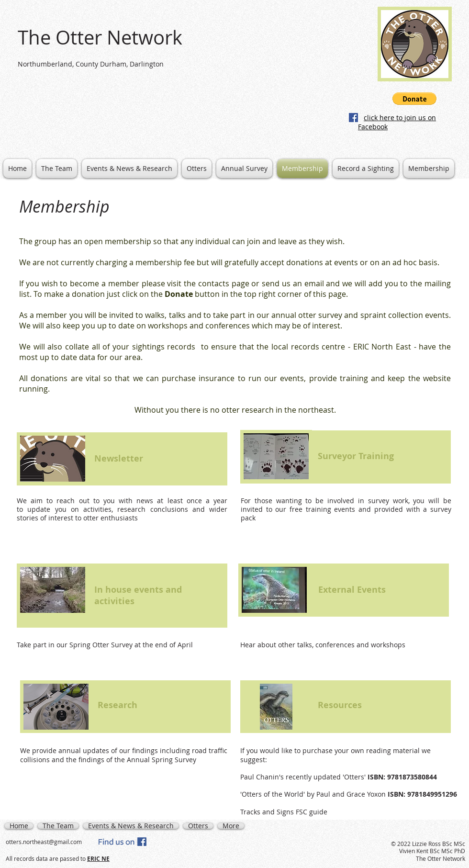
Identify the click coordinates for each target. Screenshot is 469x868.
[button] (414, 99)
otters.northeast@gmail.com (44, 842)
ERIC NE (98, 859)
